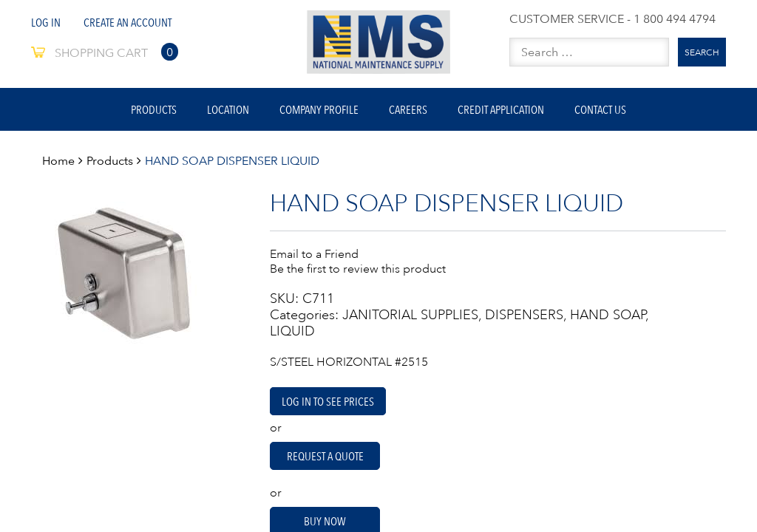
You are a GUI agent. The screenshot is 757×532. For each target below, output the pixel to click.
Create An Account (128, 22)
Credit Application (501, 109)
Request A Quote (325, 456)
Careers (408, 109)
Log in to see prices (328, 401)
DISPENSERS (524, 315)
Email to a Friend (314, 253)
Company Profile (319, 109)
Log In (46, 22)
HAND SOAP (608, 315)
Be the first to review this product (358, 268)
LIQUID (292, 331)
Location (228, 109)
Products (154, 109)
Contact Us (600, 109)
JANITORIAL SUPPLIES (410, 315)
